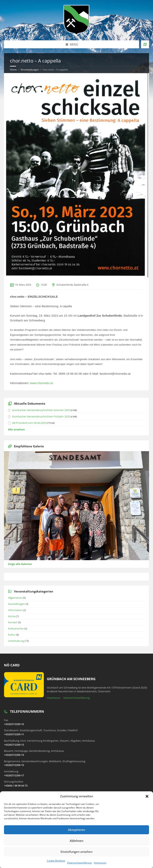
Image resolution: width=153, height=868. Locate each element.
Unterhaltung (16, 641)
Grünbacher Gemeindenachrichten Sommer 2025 (41, 410)
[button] (147, 796)
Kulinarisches (16, 628)
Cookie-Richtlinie (56, 861)
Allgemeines (15, 598)
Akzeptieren (76, 830)
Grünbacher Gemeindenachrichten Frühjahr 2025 (41, 416)
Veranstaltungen (30, 70)
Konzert (13, 622)
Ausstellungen (16, 604)
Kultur (12, 635)
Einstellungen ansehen (76, 852)
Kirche (12, 616)
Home (13, 70)
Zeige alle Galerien (20, 564)
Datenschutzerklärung (79, 863)
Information (15, 610)
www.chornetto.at (41, 383)
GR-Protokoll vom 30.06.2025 (29, 423)
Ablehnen (76, 841)
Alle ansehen (16, 429)
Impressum (100, 863)
